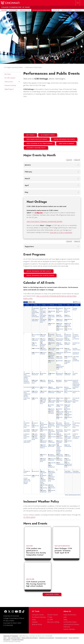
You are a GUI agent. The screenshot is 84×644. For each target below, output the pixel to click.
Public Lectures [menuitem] (12, 82)
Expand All (69, 160)
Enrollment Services (39, 617)
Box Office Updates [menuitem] (10, 78)
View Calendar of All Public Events (39, 144)
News (65, 620)
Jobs (65, 617)
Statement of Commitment (47, 638)
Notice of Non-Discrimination (30, 638)
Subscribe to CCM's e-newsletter (61, 232)
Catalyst (35, 622)
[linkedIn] (20, 612)
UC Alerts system (29, 517)
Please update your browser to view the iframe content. (52, 398)
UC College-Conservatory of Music (14, 67)
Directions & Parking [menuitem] (10, 85)
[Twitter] (9, 612)
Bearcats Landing (53, 622)
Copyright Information (18, 640)
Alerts (5, 638)
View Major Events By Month (37, 139)
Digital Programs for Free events (39, 271)
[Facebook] (6, 612)
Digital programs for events (64, 139)
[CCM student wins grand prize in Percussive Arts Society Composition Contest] (38, 535)
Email (34, 620)
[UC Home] (10, 3)
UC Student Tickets (48, 135)
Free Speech (7, 640)
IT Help (50, 617)
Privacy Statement (74, 638)
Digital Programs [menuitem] (9, 89)
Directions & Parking (66, 144)
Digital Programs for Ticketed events (40, 275)
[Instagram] (13, 612)
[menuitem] (4, 10)
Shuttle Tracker (53, 615)
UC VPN (50, 620)
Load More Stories (52, 594)
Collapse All (77, 160)
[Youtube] (16, 612)
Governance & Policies (71, 624)
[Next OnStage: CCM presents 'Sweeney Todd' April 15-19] (66, 535)
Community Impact (70, 622)
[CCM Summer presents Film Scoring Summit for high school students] (38, 570)
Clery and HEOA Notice (14, 638)
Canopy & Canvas (38, 615)
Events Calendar (69, 629)
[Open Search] (78, 3)
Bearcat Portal (37, 624)
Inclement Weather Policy (36, 148)
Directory (67, 627)
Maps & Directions (70, 615)
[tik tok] (23, 612)
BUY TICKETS (31, 135)
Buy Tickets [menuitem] (8, 74)
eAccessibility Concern (61, 638)
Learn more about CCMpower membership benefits (45, 221)
